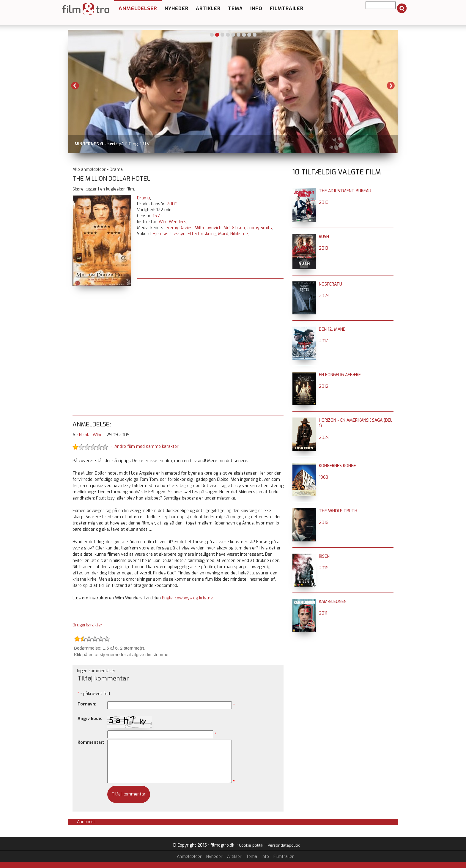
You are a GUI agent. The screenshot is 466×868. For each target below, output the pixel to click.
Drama (144, 198)
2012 (324, 386)
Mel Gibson (234, 228)
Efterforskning (202, 234)
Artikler (208, 8)
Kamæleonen (333, 602)
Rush (324, 237)
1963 (323, 477)
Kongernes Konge (337, 466)
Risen (324, 556)
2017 (323, 341)
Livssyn (178, 234)
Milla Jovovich (208, 228)
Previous (75, 86)
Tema (235, 8)
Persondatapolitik (284, 845)
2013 (323, 248)
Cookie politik (251, 845)
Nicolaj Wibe (91, 435)
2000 (172, 204)
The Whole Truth (338, 511)
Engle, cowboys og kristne (187, 598)
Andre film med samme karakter (147, 447)
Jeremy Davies (178, 228)
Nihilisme (239, 234)
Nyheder (177, 8)
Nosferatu (330, 284)
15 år (158, 216)
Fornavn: (87, 704)
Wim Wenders (173, 222)
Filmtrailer (287, 8)
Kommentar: (91, 742)
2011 (323, 613)
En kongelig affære (340, 375)
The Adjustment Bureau (345, 191)
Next (391, 86)
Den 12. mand (332, 329)
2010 (324, 203)
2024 (324, 296)
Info (256, 8)
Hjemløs (161, 234)
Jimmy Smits (259, 228)
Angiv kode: (90, 719)
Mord (223, 234)
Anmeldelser (138, 8)
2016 (324, 523)
